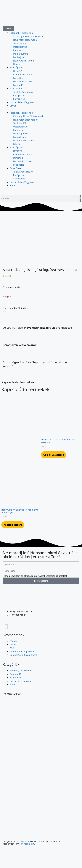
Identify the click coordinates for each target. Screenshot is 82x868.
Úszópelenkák (21, 47)
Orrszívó (18, 71)
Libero (17, 64)
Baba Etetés (16, 88)
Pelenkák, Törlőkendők (22, 33)
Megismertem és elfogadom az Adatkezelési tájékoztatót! (36, 576)
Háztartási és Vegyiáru (22, 102)
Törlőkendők (20, 43)
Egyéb (13, 106)
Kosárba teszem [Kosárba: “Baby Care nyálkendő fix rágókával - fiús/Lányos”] (13, 525)
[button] (3, 311)
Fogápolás (19, 85)
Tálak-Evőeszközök (23, 92)
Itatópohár (19, 95)
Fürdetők (18, 78)
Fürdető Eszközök (23, 81)
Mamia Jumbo (21, 54)
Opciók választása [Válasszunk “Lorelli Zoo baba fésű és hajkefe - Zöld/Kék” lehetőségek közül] (54, 455)
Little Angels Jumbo (24, 61)
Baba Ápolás (16, 68)
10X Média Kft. (27, 844)
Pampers (18, 50)
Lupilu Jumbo (20, 57)
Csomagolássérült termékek (28, 36)
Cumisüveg (19, 99)
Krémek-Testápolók (23, 74)
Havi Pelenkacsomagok (26, 40)
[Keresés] (80, 198)
